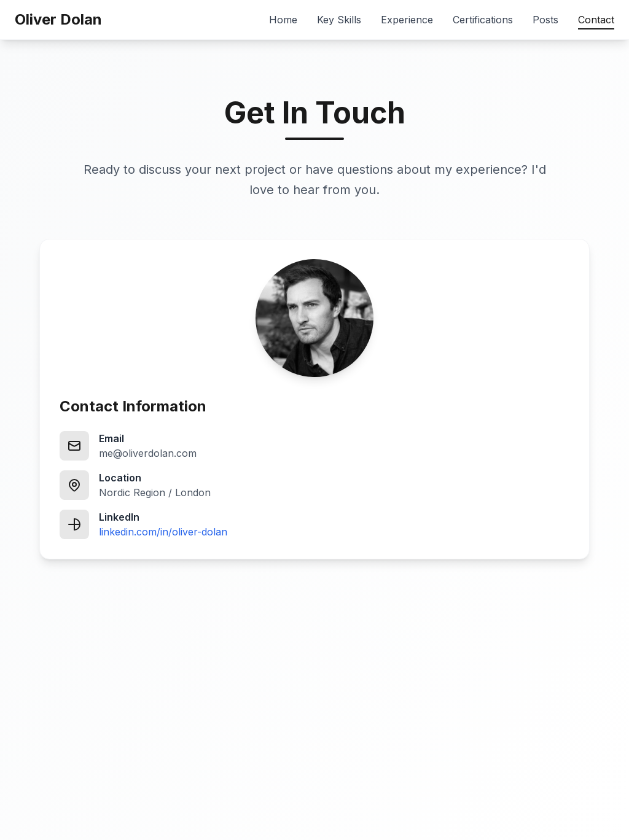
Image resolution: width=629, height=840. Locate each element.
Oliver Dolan (58, 19)
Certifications (483, 20)
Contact (596, 20)
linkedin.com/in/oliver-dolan (163, 532)
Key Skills (339, 20)
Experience (407, 20)
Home (283, 20)
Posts (545, 20)
